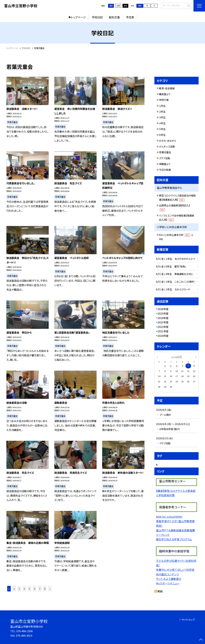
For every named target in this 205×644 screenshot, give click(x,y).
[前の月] (157, 357)
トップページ (78, 17)
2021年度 (163, 331)
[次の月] (196, 357)
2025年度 (163, 313)
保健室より (165, 164)
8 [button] (45, 589)
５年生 (162, 129)
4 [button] (24, 589)
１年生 (162, 106)
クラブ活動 (165, 158)
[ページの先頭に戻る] (201, 640)
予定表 (130, 17)
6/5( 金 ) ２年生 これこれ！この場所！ (175, 282)
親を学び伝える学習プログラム (174, 539)
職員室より (165, 94)
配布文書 (114, 17)
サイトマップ (188, 620)
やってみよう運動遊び (169, 579)
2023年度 (163, 322)
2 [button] (14, 589)
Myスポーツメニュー (168, 583)
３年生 (162, 117)
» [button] (50, 589)
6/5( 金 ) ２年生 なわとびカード (173, 289)
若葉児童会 (165, 152)
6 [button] (35, 589)
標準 (140, 6)
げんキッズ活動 (167, 146)
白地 (118, 6)
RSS (160, 591)
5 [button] (29, 589)
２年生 (162, 111)
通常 (111, 6)
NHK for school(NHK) (169, 517)
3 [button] (19, 589)
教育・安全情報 (167, 88)
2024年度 (163, 318)
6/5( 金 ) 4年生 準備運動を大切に (175, 274)
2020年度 (163, 336)
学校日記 (97, 17)
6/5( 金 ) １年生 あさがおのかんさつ (175, 259)
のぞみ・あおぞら (168, 141)
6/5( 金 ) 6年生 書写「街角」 (171, 266)
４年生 (162, 123)
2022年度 (163, 327)
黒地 (125, 6)
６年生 (162, 135)
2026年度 (163, 309)
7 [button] (40, 589)
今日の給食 (165, 170)
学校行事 (164, 100)
